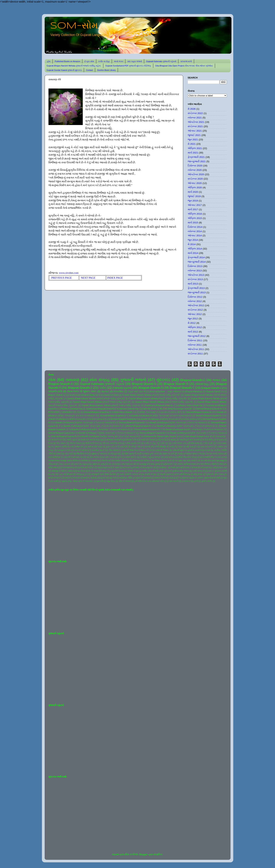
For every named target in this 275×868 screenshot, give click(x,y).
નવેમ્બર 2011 (195, 345)
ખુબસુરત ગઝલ (64, 450)
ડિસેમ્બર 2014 (195, 227)
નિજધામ (136, 460)
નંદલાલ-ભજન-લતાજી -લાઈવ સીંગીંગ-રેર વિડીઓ (68, 460)
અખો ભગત (119, 61)
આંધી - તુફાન (72, 440)
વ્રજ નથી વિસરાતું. (182, 474)
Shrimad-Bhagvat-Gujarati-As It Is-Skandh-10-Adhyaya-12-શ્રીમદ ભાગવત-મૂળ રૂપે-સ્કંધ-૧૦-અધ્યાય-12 (155, 419)
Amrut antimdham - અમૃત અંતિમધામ (165, 391)
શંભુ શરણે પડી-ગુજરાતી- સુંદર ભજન (209, 474)
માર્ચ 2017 (193, 209)
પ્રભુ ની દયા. (106, 464)
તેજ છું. (158, 457)
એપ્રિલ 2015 (195, 218)
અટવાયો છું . (222, 436)
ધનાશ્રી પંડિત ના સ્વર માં (214, 457)
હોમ (49, 61)
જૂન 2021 (193, 140)
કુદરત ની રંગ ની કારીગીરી (117, 447)
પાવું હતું (85, 464)
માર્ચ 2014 (193, 253)
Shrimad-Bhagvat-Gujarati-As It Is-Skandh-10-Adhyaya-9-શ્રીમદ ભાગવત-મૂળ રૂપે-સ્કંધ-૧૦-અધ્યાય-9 (95, 436)
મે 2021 (192, 144)
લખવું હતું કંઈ (82, 474)
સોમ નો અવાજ (125, 481)
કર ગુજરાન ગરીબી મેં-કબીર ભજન (66, 447)
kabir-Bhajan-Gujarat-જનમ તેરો (199, 436)
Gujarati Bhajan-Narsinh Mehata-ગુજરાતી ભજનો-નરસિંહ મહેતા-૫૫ (111, 405)
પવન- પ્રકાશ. (65, 464)
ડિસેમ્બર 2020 (195, 166)
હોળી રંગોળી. (207, 481)
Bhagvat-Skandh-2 (212, 388)
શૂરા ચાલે (113, 478)
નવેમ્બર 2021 (195, 118)
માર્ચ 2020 (193, 192)
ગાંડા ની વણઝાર (81, 450)
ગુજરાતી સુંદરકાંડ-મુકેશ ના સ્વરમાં (187, 450)
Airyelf (116, 854)
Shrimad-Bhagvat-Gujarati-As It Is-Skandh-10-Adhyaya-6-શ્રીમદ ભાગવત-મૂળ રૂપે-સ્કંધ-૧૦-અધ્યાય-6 (179, 429)
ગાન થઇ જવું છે (98, 450)
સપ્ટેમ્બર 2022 (195, 113)
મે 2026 (192, 109)
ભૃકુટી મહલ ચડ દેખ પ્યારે (108, 467)
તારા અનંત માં (96, 457)
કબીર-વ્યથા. (222, 443)
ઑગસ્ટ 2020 (195, 183)
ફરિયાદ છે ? (169, 464)
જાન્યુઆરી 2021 (197, 161)
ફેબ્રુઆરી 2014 (196, 257)
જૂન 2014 (193, 240)
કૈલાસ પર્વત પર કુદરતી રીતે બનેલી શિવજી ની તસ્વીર (153, 447)
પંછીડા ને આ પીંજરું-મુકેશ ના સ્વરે (158, 460)
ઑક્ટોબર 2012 (196, 305)
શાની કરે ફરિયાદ (90, 478)
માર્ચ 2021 (193, 153)
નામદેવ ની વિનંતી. (122, 460)
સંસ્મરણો (148, 478)
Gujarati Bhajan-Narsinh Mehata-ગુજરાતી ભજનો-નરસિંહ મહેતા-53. (164, 402)
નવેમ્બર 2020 (195, 170)
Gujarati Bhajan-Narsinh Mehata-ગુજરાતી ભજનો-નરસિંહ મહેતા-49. (96, 398)
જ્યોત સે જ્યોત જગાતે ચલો (190, 454)
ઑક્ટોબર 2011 (196, 349)
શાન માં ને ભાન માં (72, 478)
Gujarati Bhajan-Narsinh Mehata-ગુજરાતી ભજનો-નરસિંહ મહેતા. (74, 66)
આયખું (173, 440)
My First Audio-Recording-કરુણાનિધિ (176, 409)
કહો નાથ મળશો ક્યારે (93, 447)
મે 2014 (192, 244)
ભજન (217, 380)
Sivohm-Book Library (106, 70)
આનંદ (143, 440)
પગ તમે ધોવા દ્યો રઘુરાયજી (212, 460)
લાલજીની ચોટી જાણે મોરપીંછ (104, 474)
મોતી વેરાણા (119, 471)
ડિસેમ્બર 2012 (195, 297)
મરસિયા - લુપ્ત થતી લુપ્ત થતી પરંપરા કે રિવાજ (178, 467)
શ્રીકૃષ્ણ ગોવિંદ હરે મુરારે (130, 478)
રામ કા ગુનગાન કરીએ (218, 471)
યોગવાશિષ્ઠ (118, 391)
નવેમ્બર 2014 (195, 231)
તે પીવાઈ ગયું (146, 457)
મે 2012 (192, 323)
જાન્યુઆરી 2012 (197, 336)
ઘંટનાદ (207, 450)
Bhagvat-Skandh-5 (144, 384)
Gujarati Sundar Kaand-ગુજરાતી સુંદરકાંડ (64, 70)
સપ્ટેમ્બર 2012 (195, 310)
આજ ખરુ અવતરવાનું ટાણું (92, 440)
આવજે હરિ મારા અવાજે (190, 440)
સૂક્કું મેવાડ (111, 481)
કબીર (103, 388)
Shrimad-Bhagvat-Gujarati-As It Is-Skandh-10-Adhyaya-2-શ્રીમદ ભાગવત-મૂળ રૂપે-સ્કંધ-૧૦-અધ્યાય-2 (163, 423)
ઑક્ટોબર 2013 (196, 275)
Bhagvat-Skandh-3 (193, 380)
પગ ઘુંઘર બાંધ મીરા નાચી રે (186, 460)
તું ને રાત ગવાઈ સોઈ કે (127, 457)
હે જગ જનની (173, 481)
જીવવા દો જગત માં (100, 454)
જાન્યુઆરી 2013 (197, 292)
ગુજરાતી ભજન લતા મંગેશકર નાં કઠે (137, 450)
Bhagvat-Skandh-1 (80, 388)
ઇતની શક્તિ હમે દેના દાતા (214, 440)
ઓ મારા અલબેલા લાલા (112, 443)
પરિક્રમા (52, 464)
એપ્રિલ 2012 (195, 327)
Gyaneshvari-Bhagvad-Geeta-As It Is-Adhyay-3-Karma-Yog (112, 409)
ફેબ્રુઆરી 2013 (196, 288)
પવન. (76, 464)
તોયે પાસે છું (169, 457)
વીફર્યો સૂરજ (165, 474)
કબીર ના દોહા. (150, 443)
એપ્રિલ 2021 (195, 148)
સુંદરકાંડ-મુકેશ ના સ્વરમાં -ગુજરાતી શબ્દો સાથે (201, 478)
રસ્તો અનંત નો (199, 471)
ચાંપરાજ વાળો (186, 61)
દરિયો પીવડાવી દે (185, 457)
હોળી (196, 481)
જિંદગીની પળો (82, 454)
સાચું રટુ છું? (174, 478)
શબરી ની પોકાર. (55, 478)
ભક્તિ (222, 464)
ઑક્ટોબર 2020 (196, 174)
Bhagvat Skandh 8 (176, 384)
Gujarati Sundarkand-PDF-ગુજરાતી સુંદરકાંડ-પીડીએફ (128, 66)
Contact (89, 70)
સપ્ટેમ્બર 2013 (195, 279)
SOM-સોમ (74, 26)
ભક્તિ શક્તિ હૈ (54, 467)
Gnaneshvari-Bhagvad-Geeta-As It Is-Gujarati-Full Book (94, 395)
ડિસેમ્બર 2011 (195, 340)
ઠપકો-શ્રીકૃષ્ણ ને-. (56, 457)
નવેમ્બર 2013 (195, 271)
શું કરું (103, 478)
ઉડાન (51, 443)
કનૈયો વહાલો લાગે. (133, 443)
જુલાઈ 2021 (194, 135)
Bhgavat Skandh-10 (57, 395)
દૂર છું (197, 457)
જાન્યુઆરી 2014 (197, 262)
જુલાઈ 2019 (194, 196)
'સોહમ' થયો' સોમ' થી (137, 391)
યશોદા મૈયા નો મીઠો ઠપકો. (153, 471)
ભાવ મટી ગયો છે (87, 467)
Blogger (144, 854)
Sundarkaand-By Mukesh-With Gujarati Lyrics (162, 436)
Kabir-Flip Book (149, 409)
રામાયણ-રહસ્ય (122, 388)
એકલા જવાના (76, 443)
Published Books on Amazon (67, 61)
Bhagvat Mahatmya (194, 391)
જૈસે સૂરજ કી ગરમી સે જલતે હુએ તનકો (142, 454)
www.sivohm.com (69, 273)
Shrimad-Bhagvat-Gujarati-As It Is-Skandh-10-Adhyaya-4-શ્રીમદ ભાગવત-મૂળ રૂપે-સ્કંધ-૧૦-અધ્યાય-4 (170, 426)
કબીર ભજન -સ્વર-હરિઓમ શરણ (186, 443)
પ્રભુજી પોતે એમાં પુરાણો (150, 464)
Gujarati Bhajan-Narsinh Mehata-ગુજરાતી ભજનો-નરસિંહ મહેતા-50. (158, 398)
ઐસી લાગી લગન (92, 443)
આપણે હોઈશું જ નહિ (158, 440)
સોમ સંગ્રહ (100, 380)
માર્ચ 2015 (193, 223)
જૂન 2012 (193, 319)
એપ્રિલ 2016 (195, 214)
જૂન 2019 (193, 201)
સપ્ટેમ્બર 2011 (195, 354)
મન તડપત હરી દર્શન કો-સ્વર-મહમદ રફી (139, 467)
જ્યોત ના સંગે (168, 454)
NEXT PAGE (90, 278)
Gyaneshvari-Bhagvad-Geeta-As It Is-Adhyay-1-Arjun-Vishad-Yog (173, 405)
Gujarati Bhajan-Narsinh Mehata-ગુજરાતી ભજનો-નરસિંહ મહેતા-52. (102, 402)
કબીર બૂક (164, 443)
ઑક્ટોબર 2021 (196, 122)
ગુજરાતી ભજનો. (162, 450)
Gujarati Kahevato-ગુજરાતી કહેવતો (161, 61)
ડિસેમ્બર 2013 (195, 266)
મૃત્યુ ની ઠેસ (80, 471)
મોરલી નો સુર (133, 471)
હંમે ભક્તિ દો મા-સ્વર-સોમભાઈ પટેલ (149, 481)
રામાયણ (73, 380)
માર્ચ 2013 (193, 284)
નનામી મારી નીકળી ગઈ (101, 460)
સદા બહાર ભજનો (135, 61)
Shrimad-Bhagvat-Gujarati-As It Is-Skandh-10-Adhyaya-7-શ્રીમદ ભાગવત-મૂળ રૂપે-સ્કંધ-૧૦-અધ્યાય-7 (92, 433)
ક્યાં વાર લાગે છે (207, 447)
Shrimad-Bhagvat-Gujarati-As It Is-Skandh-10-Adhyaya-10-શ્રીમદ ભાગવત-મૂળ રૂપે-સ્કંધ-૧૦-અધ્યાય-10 (146, 416)
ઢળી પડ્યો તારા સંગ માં (77, 457)
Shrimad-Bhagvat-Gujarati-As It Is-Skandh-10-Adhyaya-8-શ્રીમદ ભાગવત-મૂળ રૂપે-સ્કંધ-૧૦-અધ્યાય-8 (183, 433)
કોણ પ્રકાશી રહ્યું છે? (187, 447)
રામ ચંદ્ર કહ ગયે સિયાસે (62, 474)
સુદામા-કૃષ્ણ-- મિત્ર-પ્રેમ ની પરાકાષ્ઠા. (77, 481)
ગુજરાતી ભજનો (133, 380)
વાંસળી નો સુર (150, 474)
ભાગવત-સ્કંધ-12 (70, 467)
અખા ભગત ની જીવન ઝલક (82, 391)
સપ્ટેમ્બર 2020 (195, 179)
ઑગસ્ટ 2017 (195, 205)
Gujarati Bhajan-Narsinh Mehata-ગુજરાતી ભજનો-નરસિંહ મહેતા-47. (151, 395)
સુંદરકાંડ (163, 380)
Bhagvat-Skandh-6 (151, 388)
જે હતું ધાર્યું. (116, 454)
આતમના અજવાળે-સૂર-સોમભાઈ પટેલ (122, 440)
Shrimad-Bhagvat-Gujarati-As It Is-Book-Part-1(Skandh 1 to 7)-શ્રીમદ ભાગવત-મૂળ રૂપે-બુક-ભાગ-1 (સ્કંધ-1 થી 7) (133, 412)
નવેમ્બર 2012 (195, 301)
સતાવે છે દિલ (160, 478)
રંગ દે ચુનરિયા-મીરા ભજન (178, 471)
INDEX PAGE (115, 278)
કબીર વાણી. (208, 443)
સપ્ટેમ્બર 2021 (195, 126)
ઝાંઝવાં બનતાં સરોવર (214, 454)
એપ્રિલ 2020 (195, 188)
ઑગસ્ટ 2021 (195, 131)
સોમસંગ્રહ (202, 384)
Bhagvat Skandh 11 (215, 391)
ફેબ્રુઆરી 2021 (196, 157)
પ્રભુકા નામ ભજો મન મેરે (126, 464)
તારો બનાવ (110, 457)
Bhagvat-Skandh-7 (182, 388)
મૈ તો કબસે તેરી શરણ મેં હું (100, 471)
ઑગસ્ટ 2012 (195, 314)
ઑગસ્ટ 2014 (195, 236)
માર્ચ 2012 (193, 332)
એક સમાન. (61, 443)
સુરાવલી (100, 481)
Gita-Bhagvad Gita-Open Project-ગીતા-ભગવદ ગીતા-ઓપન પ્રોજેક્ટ (184, 66)
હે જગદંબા (186, 481)
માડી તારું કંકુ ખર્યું (208, 467)
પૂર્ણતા (95, 464)
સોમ (52, 380)
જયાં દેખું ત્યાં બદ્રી (65, 454)
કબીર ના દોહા (104, 61)
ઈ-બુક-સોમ (89, 61)
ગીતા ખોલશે (113, 450)
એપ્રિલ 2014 (195, 249)
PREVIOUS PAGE (62, 278)
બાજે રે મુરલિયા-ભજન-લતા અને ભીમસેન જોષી (197, 464)
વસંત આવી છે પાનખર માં (130, 474)
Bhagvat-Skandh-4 (61, 384)
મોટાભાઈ (105, 391)
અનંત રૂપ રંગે (57, 440)
